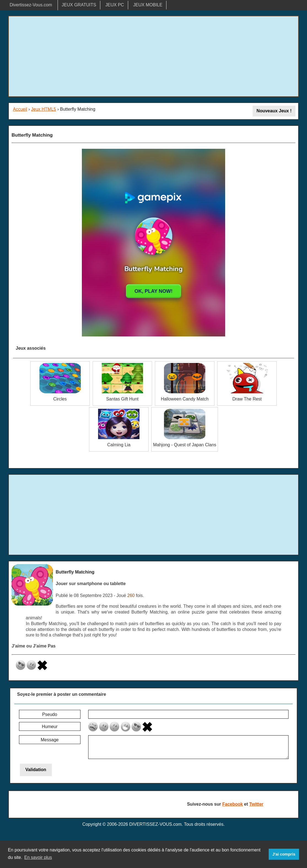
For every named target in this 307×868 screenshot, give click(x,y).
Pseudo (50, 714)
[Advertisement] (153, 56)
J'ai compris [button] (284, 854)
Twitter (256, 804)
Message (50, 740)
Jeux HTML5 (44, 109)
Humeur (50, 727)
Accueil (20, 109)
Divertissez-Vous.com (31, 5)
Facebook (232, 804)
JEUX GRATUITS (79, 5)
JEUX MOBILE (148, 5)
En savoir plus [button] (38, 857)
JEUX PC (115, 5)
